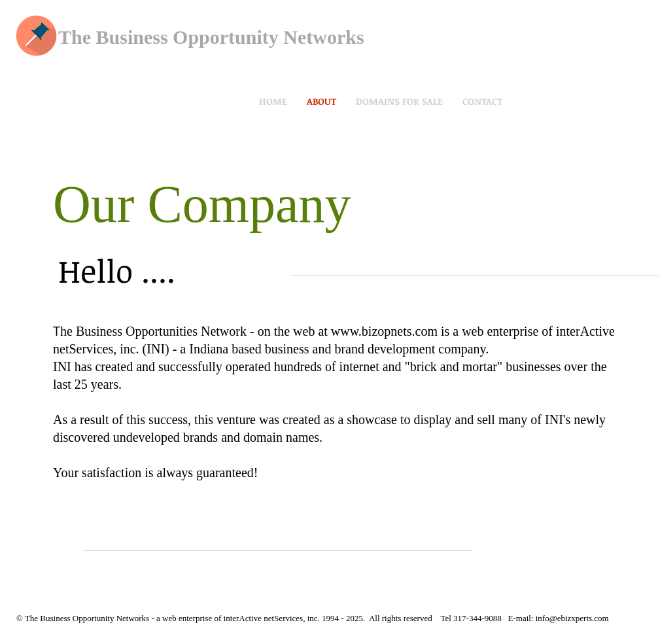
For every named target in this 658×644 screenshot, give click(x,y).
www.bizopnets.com (384, 331)
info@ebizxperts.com (572, 618)
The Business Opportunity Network (207, 37)
